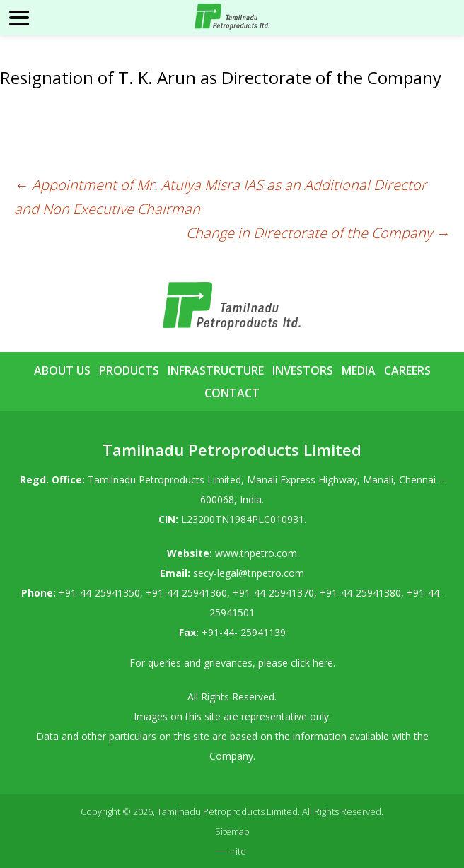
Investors (303, 370)
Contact (232, 393)
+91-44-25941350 (99, 593)
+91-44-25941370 (273, 593)
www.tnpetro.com (256, 553)
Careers (407, 370)
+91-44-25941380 (360, 593)
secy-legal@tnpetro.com (249, 573)
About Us (62, 370)
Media (359, 370)
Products (129, 370)
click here (312, 663)
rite (239, 851)
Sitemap (232, 831)
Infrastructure (216, 370)
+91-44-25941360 (186, 593)
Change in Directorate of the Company (318, 233)
